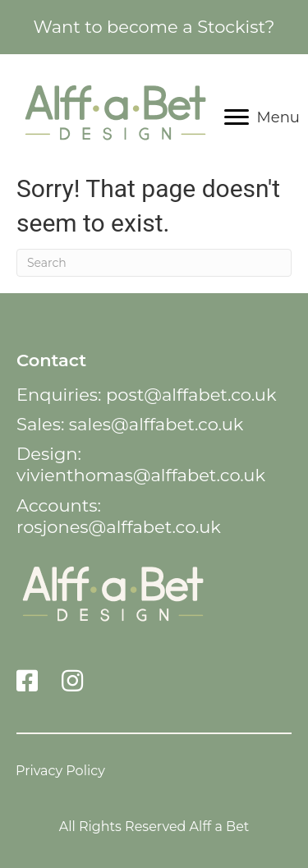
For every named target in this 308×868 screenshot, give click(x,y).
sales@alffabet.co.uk (156, 424)
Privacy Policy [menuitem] (60, 770)
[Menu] (262, 117)
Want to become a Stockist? (154, 27)
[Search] (154, 263)
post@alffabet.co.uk (191, 395)
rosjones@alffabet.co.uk (119, 527)
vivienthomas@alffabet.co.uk (141, 475)
